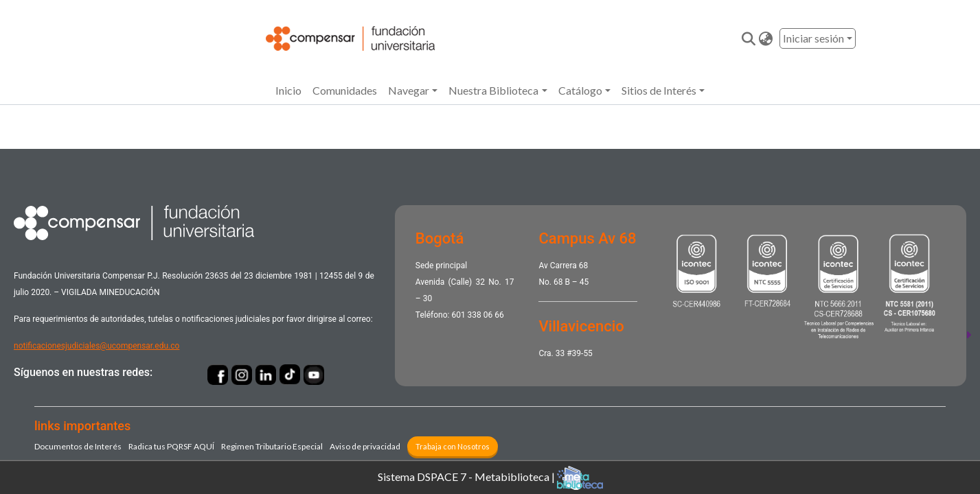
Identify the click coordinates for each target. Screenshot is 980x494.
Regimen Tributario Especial (272, 446)
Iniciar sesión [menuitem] (813, 38)
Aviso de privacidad (365, 446)
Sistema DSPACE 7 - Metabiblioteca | (490, 478)
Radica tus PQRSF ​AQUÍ (171, 446)
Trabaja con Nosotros (453, 446)
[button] (765, 38)
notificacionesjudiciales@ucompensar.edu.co (96, 346)
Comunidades (345, 90)
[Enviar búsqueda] (748, 38)
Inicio (288, 90)
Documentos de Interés (78, 446)
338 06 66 (486, 315)
